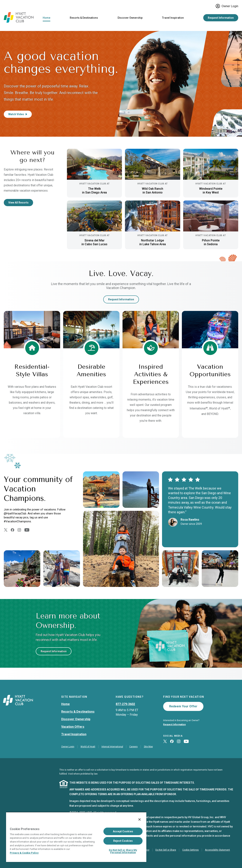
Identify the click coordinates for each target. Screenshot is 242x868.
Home (47, 18)
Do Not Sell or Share (166, 850)
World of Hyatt (88, 747)
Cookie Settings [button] (190, 850)
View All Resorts (18, 203)
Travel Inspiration (173, 18)
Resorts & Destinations (84, 18)
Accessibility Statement (217, 850)
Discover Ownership (130, 18)
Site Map (148, 747)
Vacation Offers (73, 727)
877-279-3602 (125, 704)
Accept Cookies (123, 831)
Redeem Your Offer (183, 706)
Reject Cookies (123, 841)
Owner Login (227, 6)
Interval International (112, 747)
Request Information (221, 18)
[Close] (140, 819)
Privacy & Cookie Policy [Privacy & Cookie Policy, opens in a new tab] (24, 853)
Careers (133, 747)
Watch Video (18, 114)
